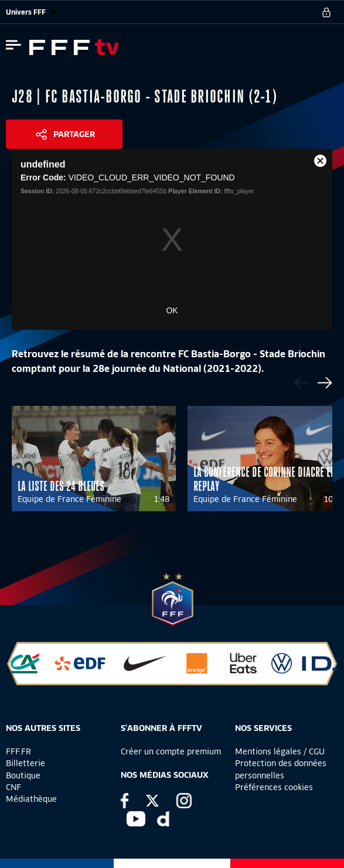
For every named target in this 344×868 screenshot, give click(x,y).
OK (172, 310)
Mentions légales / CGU (280, 751)
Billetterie (25, 763)
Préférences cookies (274, 787)
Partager (74, 134)
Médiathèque (31, 799)
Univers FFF (31, 12)
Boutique (23, 775)
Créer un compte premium (171, 751)
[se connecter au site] (326, 12)
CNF (13, 787)
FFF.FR (18, 751)
